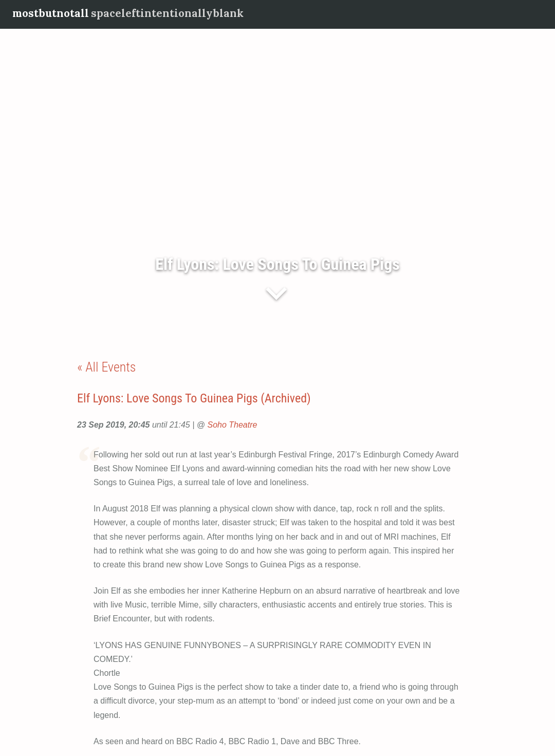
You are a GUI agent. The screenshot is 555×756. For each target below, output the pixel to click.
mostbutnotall (51, 13)
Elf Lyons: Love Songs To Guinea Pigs (277, 264)
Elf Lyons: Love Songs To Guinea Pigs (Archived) (194, 398)
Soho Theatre (232, 425)
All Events (110, 367)
